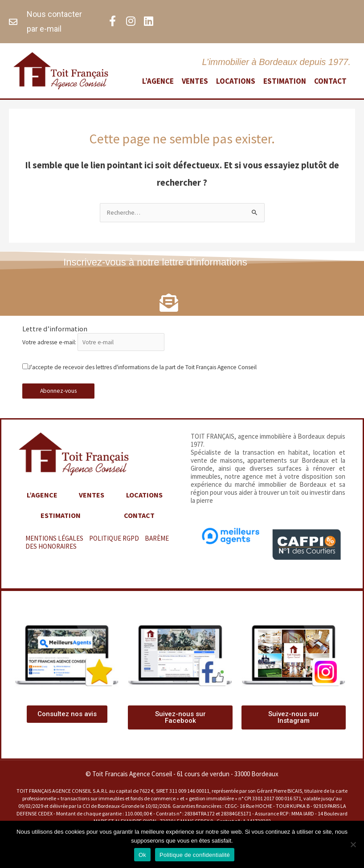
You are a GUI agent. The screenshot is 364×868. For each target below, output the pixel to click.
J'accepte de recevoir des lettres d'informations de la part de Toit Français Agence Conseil (139, 373)
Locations (236, 81)
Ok (142, 855)
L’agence (158, 81)
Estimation (285, 81)
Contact (330, 81)
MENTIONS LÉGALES (54, 544)
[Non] (353, 844)
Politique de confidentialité (195, 855)
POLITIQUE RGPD (114, 544)
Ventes (195, 81)
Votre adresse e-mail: (93, 348)
